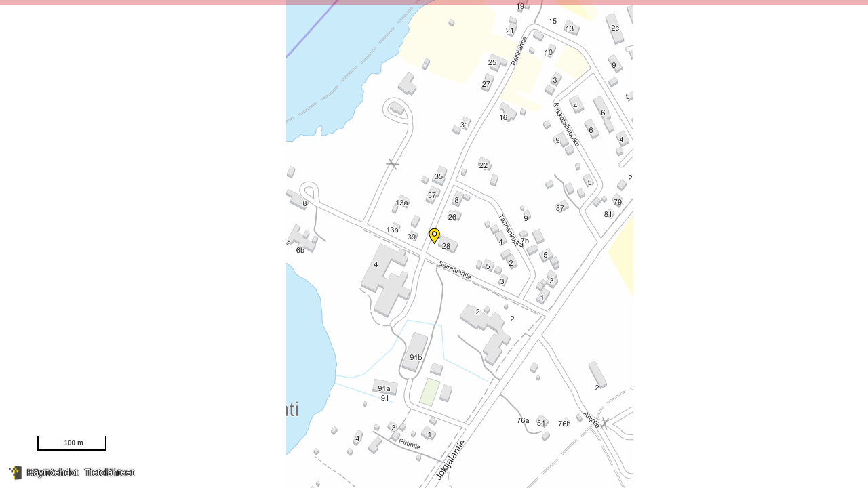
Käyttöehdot (53, 472)
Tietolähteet (110, 472)
